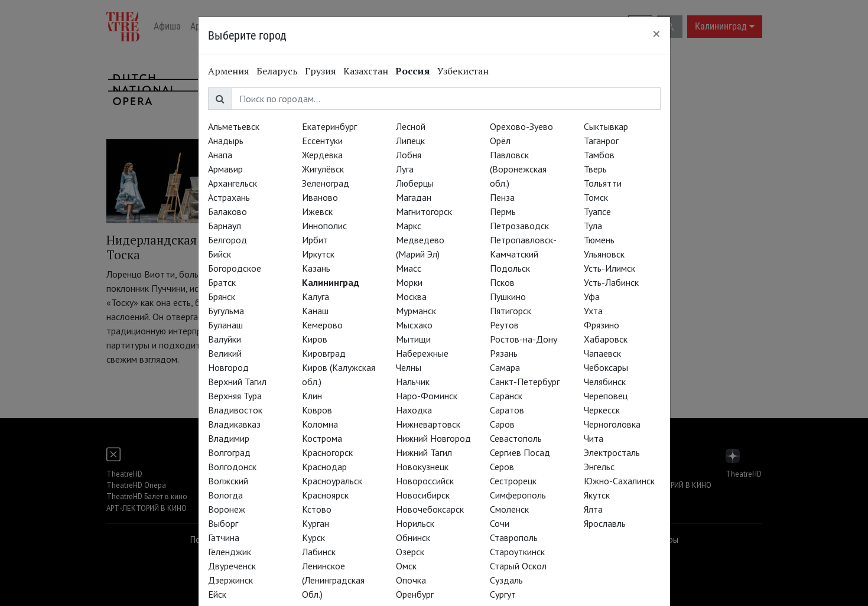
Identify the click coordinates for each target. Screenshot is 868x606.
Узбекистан (463, 71)
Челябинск (605, 382)
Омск (406, 566)
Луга (405, 169)
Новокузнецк (422, 467)
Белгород (227, 240)
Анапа (220, 155)
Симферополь (518, 495)
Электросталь (612, 452)
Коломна (320, 424)
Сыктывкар (606, 126)
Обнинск (413, 537)
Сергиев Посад (520, 452)
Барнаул (225, 226)
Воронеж (227, 509)
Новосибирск (423, 495)
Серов (502, 467)
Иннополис (324, 226)
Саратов (507, 410)
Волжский (228, 481)
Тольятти (603, 183)
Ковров (317, 410)
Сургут (503, 594)
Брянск (222, 297)
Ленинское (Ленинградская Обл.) (333, 580)
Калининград (331, 282)
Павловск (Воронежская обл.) (518, 169)
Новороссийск (425, 481)
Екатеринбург (329, 126)
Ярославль (605, 523)
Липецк (410, 141)
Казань (316, 268)
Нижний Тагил (424, 452)
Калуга (316, 297)
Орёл (500, 141)
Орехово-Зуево (521, 126)
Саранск (506, 396)
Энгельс (599, 467)
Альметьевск (234, 126)
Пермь (503, 211)
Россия (413, 71)
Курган (316, 523)
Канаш (315, 311)
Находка (414, 410)
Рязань (504, 353)
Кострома (322, 438)
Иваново (320, 197)
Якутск (597, 495)
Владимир (229, 438)
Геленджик (230, 552)
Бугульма (226, 311)
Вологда (225, 495)
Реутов (504, 325)
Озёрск (410, 552)
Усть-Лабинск (611, 282)
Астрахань (229, 197)
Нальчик (413, 382)
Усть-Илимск (609, 268)
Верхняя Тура (235, 396)
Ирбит (315, 240)
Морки (409, 282)
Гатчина (224, 537)
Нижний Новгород (433, 438)
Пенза (502, 197)
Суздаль (506, 580)
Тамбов (599, 155)
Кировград (324, 353)
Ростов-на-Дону (524, 339)
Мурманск (416, 311)
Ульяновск (604, 254)
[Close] (656, 34)
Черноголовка (612, 424)
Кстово (317, 509)
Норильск (415, 523)
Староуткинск (517, 552)
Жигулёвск (323, 169)
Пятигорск (511, 311)
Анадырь (226, 141)
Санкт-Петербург (525, 382)
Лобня (409, 155)
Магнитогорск (424, 211)
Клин (312, 396)
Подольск (510, 268)
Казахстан (366, 71)
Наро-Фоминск (427, 396)
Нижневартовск (428, 424)
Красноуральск (332, 481)
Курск (313, 537)
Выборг (223, 523)
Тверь (595, 169)
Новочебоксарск (430, 509)
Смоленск (509, 509)
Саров (502, 424)
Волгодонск (232, 467)
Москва (411, 297)
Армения (229, 71)
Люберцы (415, 183)
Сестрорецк (513, 481)
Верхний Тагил (237, 382)
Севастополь (516, 438)
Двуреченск (232, 566)
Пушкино (508, 297)
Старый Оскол (518, 566)
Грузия (321, 71)
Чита (594, 438)
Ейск (217, 594)
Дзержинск (230, 580)
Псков (502, 282)
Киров (315, 339)
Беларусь (277, 71)
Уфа (592, 297)
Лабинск (319, 552)
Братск (222, 282)
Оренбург (415, 594)
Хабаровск (606, 339)
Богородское (235, 268)
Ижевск (317, 211)
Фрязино (602, 325)
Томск (596, 197)
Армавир (225, 169)
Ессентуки (322, 141)
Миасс (409, 268)
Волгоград (229, 452)
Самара (505, 367)
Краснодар (324, 467)
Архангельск (233, 183)
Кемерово (322, 325)
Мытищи (413, 339)
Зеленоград (326, 183)
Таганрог (601, 141)
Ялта (593, 509)
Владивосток (235, 410)
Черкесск (602, 410)
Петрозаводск (519, 226)
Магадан (414, 197)
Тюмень (599, 240)
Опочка (411, 580)
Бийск (220, 254)
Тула (593, 226)
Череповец (606, 396)
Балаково (227, 211)
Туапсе (597, 211)
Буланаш (225, 325)
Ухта (593, 311)
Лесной (411, 126)
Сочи (500, 523)
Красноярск (325, 495)
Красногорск (327, 452)
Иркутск (318, 254)
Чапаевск (602, 353)
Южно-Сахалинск (619, 481)
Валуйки (225, 339)
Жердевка (322, 155)
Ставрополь (514, 537)
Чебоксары (606, 367)
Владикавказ (234, 424)
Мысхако (414, 325)
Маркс (409, 226)
